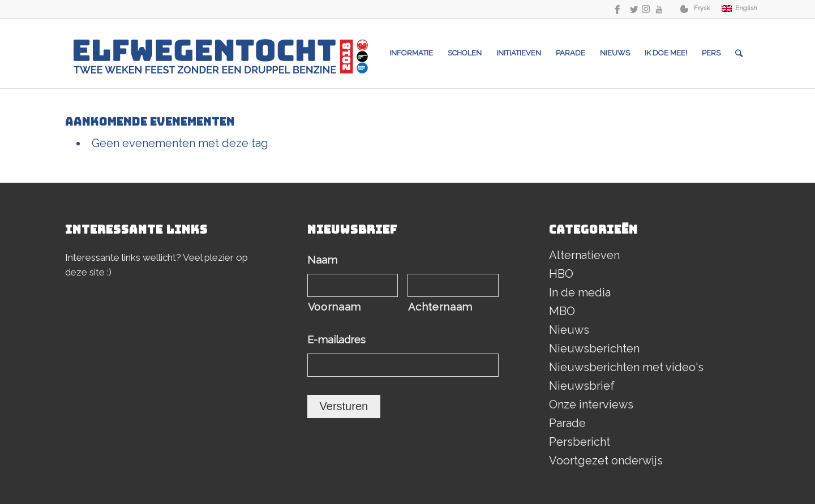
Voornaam (334, 307)
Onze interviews (591, 404)
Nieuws (569, 330)
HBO (561, 274)
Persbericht (580, 442)
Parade (567, 423)
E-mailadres (340, 340)
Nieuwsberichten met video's (626, 367)
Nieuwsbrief (582, 386)
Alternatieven (584, 255)
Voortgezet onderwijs (606, 460)
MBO (562, 311)
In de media (580, 292)
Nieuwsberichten (594, 348)
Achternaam (440, 307)
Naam (326, 260)
